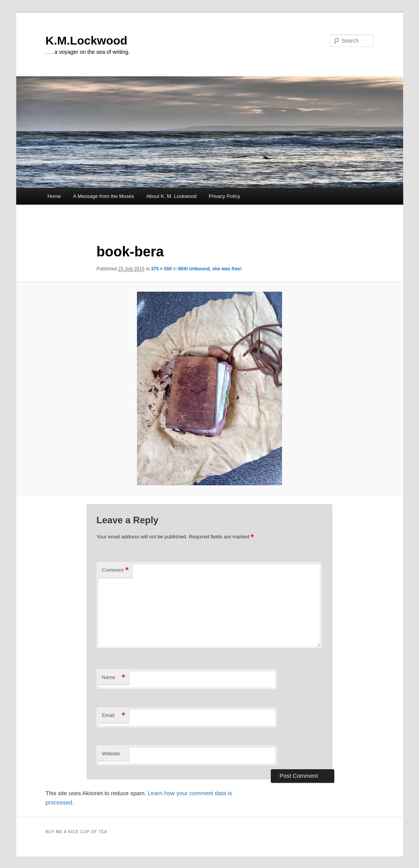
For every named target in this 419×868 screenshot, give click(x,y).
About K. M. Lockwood (171, 196)
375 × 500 (161, 269)
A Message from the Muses (104, 196)
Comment (115, 570)
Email (113, 716)
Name (113, 678)
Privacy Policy (224, 196)
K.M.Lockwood (87, 40)
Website (111, 754)
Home (54, 196)
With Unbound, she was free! (210, 269)
